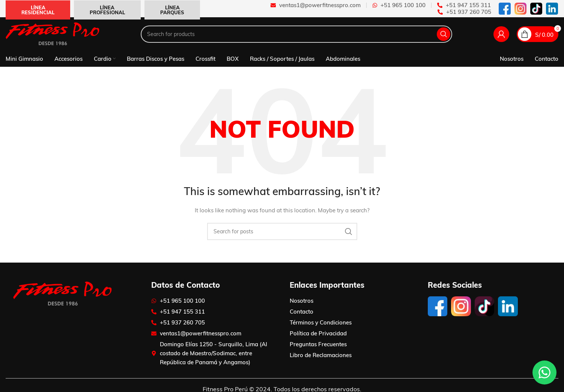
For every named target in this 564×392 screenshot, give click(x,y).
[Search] (296, 34)
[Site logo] (53, 34)
